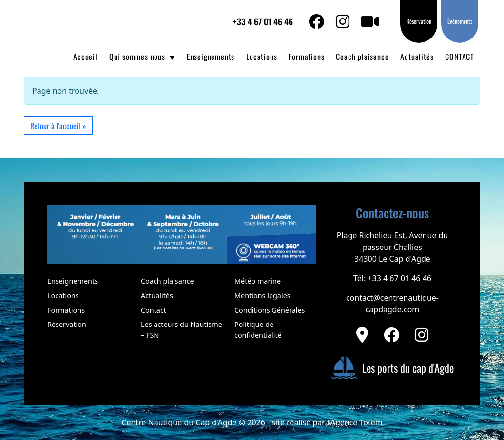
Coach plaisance (362, 57)
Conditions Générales (270, 310)
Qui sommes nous (137, 57)
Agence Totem (357, 422)
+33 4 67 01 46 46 (263, 21)
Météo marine (258, 281)
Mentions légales (262, 296)
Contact (154, 310)
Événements (460, 21)
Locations (262, 57)
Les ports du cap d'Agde (392, 368)
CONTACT (460, 57)
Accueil (85, 57)
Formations (306, 57)
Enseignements (211, 57)
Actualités (417, 57)
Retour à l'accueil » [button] (58, 126)
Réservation (419, 21)
